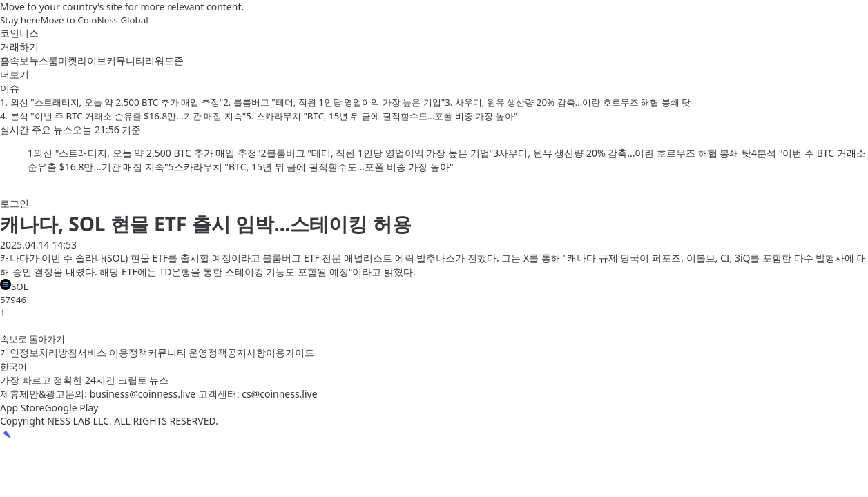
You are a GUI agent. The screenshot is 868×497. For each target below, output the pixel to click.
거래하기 (19, 47)
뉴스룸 (44, 60)
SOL (14, 286)
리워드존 (164, 60)
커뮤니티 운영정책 (188, 352)
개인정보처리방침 (39, 352)
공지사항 (247, 352)
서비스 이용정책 (113, 352)
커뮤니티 (126, 60)
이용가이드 (290, 352)
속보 (19, 60)
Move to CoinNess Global (94, 20)
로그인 (15, 203)
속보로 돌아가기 (32, 339)
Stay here (20, 20)
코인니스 (19, 33)
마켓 (68, 60)
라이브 (92, 60)
